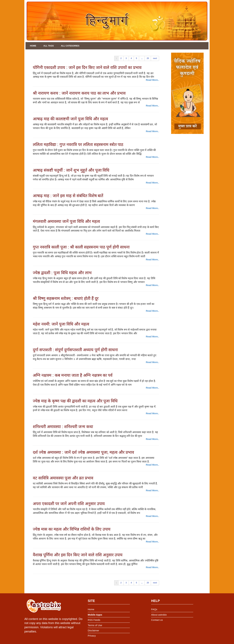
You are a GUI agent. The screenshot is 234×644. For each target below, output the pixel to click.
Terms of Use (95, 625)
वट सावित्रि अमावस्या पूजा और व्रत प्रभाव (63, 478)
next (155, 58)
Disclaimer (93, 630)
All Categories (70, 46)
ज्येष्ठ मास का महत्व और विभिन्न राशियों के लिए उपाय (72, 529)
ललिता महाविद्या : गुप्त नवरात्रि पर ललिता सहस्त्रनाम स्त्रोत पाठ (78, 144)
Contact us (157, 620)
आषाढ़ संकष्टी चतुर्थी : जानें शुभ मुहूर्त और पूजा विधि (71, 170)
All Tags (49, 46)
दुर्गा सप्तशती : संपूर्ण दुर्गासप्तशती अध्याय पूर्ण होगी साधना (75, 350)
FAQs (154, 609)
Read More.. (152, 80)
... (142, 58)
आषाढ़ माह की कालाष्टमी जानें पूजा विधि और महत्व (70, 119)
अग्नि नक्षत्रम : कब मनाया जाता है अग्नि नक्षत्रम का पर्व (73, 375)
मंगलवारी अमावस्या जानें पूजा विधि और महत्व (66, 221)
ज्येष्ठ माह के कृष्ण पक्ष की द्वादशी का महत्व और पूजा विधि (75, 401)
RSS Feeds (94, 620)
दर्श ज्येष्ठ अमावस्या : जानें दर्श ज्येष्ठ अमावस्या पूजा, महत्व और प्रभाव (83, 452)
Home (33, 46)
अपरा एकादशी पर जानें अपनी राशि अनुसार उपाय (69, 504)
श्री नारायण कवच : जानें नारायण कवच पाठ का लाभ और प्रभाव (79, 93)
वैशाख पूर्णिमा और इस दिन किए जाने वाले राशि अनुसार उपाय (78, 555)
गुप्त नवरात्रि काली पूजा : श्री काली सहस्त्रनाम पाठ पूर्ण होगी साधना (81, 247)
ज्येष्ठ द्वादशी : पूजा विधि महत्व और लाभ (62, 273)
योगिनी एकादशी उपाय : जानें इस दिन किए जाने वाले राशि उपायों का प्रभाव (87, 67)
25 (148, 58)
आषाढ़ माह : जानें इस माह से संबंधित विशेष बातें (68, 196)
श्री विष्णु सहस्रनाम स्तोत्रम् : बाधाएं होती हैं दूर (66, 298)
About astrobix (159, 615)
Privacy (92, 636)
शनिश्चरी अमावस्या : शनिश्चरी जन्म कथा (63, 427)
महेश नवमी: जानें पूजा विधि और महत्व (61, 324)
